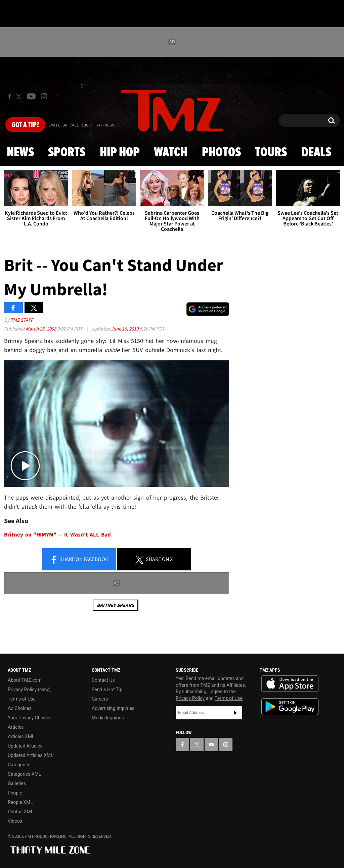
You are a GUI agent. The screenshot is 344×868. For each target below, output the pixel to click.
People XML (20, 802)
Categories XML (24, 774)
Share (79, 560)
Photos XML (20, 812)
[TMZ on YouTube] (211, 745)
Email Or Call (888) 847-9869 (81, 125)
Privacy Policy (190, 698)
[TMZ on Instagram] (44, 96)
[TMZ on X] (20, 96)
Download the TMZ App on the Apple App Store (290, 684)
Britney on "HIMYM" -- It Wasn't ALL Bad (57, 535)
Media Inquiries (108, 718)
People (15, 793)
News (20, 153)
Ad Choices (20, 708)
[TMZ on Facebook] (10, 96)
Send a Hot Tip (107, 690)
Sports (67, 153)
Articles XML (21, 736)
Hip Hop (120, 153)
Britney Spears (115, 605)
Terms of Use (22, 699)
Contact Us (103, 680)
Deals (316, 153)
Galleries (17, 783)
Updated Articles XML (30, 755)
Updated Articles (25, 746)
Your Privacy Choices (30, 718)
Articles (16, 727)
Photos (221, 153)
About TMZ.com (25, 680)
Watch (171, 153)
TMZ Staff (22, 320)
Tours (271, 153)
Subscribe (235, 713)
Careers (100, 699)
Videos (15, 821)
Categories (19, 765)
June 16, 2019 (125, 329)
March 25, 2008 (41, 329)
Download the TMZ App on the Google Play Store (290, 707)
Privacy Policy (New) (29, 690)
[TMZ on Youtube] (31, 96)
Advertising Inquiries (113, 708)
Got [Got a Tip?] (25, 125)
